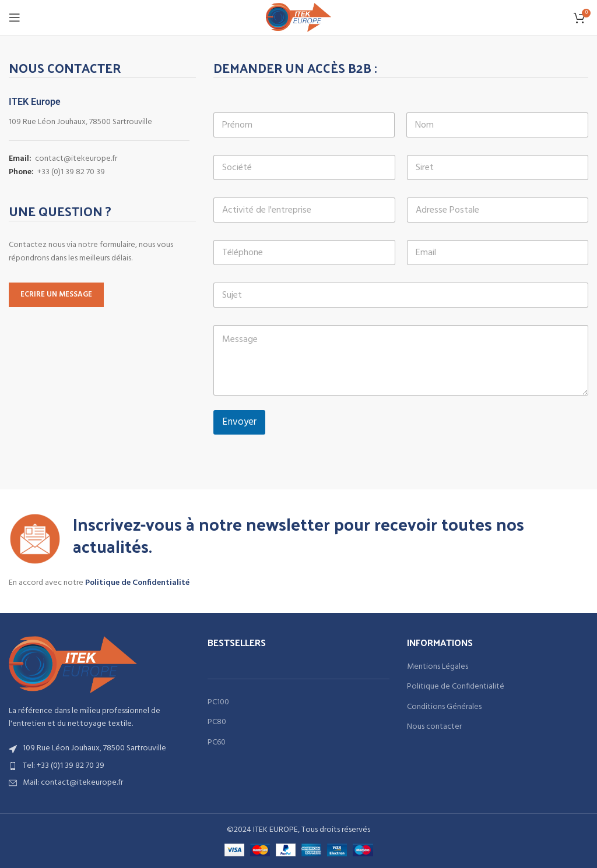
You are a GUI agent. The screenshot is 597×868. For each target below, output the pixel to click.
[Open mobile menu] (15, 17)
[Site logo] (299, 18)
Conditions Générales (444, 707)
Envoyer (239, 422)
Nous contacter (434, 727)
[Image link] (73, 664)
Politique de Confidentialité (137, 583)
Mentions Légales (438, 667)
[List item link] (99, 766)
